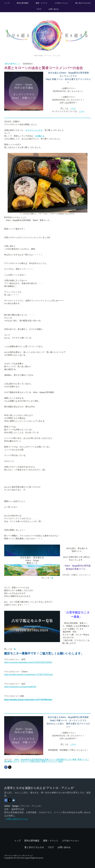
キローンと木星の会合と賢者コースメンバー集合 (42, 761)
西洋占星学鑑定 (23, 3)
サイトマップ (28, 856)
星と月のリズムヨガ (83, 3)
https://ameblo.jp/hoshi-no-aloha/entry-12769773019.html (29, 675)
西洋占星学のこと (13, 64)
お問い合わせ (54, 9)
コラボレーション (61, 3)
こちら (73, 108)
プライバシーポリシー (13, 856)
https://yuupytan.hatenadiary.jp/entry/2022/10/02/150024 (28, 662)
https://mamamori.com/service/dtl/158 (20, 687)
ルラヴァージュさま (34, 130)
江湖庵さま (40, 136)
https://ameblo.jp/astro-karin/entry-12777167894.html (28, 700)
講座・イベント (42, 3)
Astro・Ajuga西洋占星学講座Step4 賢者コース (34, 759)
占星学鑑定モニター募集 (66, 759)
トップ (7, 3)
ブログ (39, 9)
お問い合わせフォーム (17, 819)
